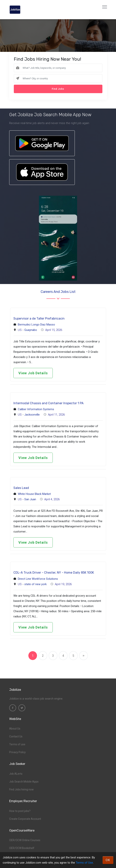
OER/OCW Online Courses (25, 840)
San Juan (30, 499)
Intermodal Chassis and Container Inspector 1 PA (49, 403)
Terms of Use (84, 863)
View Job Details (33, 373)
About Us (15, 729)
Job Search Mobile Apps (24, 782)
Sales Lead (21, 488)
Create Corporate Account (25, 819)
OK (108, 860)
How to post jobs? (20, 811)
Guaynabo (31, 330)
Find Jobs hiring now (21, 789)
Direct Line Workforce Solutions (38, 579)
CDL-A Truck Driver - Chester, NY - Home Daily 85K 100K (54, 573)
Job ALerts (16, 774)
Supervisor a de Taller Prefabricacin (39, 318)
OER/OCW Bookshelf (22, 848)
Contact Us (16, 736)
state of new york (35, 584)
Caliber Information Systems (36, 409)
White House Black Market (34, 494)
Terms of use (17, 744)
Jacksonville (32, 415)
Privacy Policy (17, 752)
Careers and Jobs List (58, 292)
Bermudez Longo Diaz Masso (36, 325)
